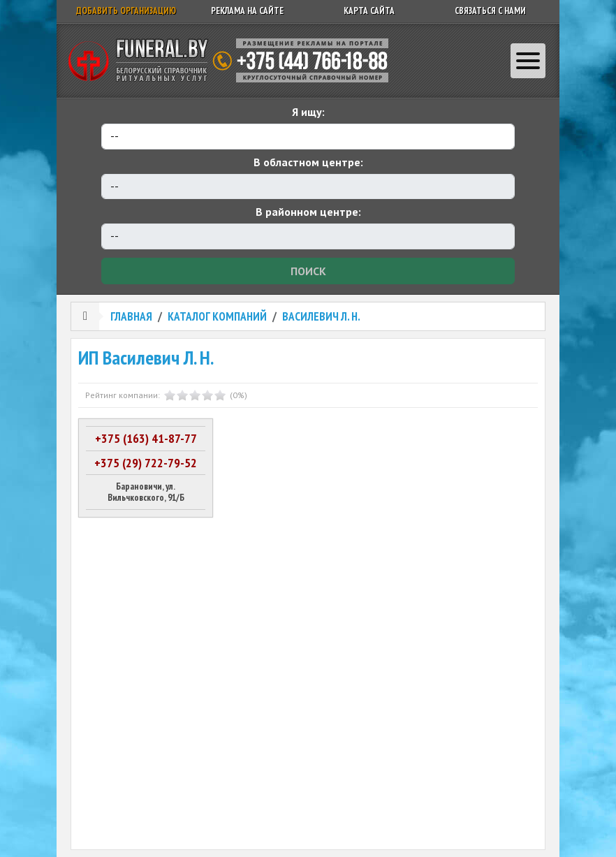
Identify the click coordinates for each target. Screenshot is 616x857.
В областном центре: (308, 162)
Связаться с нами (490, 11)
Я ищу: (308, 112)
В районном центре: (308, 212)
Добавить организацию (126, 11)
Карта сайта (369, 11)
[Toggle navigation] (528, 61)
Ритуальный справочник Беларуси (233, 61)
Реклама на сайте (247, 11)
